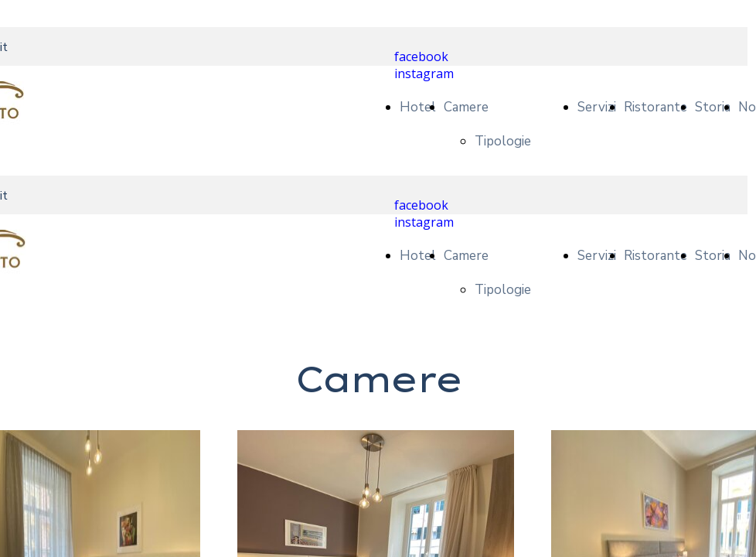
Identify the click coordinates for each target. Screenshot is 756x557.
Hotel (418, 107)
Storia (713, 107)
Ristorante (656, 107)
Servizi (597, 107)
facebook (421, 56)
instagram (424, 73)
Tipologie (503, 141)
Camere (466, 107)
